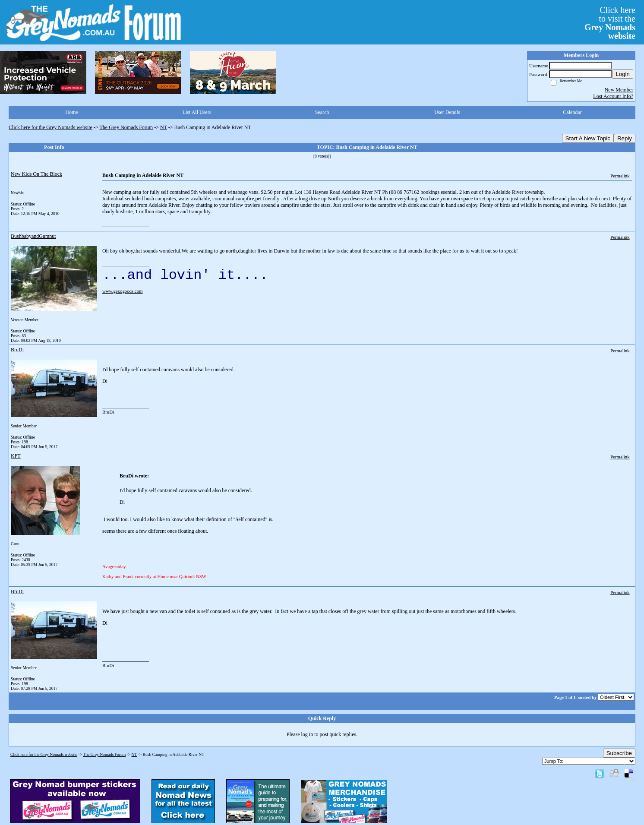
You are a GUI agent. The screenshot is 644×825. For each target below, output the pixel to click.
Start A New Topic (588, 138)
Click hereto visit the (610, 23)
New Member (619, 90)
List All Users (197, 112)
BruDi (17, 350)
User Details (447, 112)
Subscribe (619, 753)
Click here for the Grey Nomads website (51, 127)
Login (623, 74)
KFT (16, 456)
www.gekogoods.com (122, 291)
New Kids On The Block (36, 174)
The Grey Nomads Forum (126, 127)
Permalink (620, 176)
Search (322, 112)
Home (71, 112)
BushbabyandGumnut (33, 236)
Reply (625, 138)
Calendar (572, 112)
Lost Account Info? (613, 96)
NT (164, 127)
